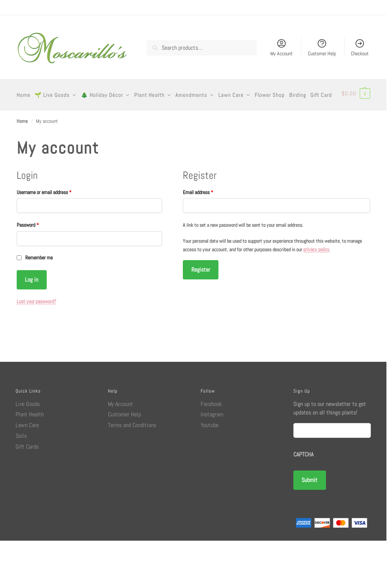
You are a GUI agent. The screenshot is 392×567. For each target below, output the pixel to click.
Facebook (211, 430)
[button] (356, 108)
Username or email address (52, 218)
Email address (206, 218)
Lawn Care (27, 451)
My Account (281, 47)
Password (36, 251)
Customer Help (322, 47)
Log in (32, 306)
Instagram (212, 441)
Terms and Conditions (132, 451)
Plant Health (30, 441)
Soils (21, 462)
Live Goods (28, 430)
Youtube (210, 451)
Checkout (360, 47)
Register (201, 296)
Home (22, 147)
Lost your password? (37, 327)
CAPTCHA (303, 481)
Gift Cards (27, 473)
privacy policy (316, 276)
